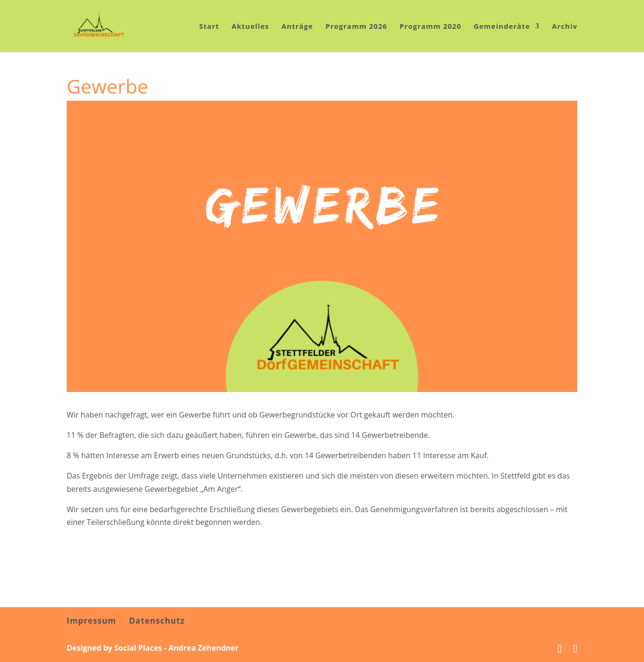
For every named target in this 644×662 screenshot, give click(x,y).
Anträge (297, 27)
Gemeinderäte (502, 27)
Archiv (565, 27)
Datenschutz (157, 621)
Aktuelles (250, 27)
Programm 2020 (431, 27)
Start (209, 27)
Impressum (91, 621)
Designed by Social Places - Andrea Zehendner (153, 648)
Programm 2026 (356, 27)
